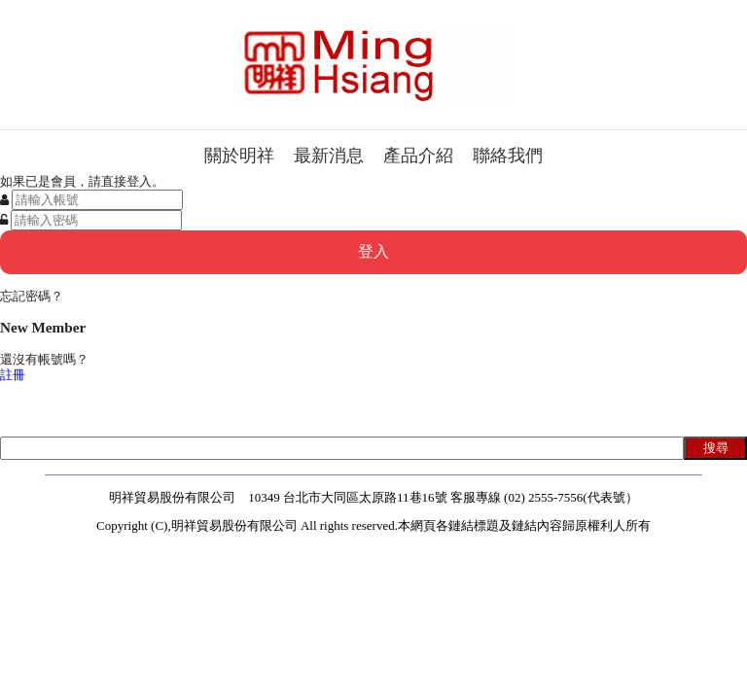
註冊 (13, 375)
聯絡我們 (508, 156)
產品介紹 (418, 156)
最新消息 (329, 156)
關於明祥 (239, 156)
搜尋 (716, 448)
